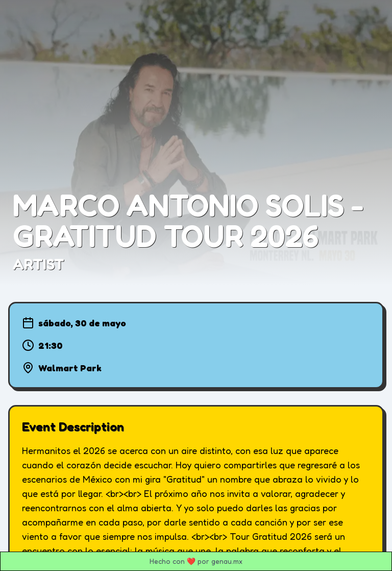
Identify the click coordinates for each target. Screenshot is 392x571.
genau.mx (227, 561)
